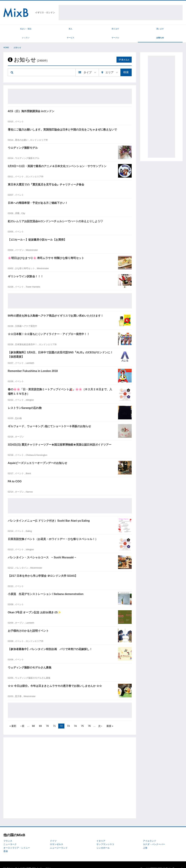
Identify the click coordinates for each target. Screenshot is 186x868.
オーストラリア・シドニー (17, 840)
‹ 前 (23, 718)
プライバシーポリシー (43, 861)
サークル (149, 30)
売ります (59, 30)
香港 (6, 844)
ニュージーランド (59, 840)
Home (6, 40)
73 (68, 718)
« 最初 (13, 718)
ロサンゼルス (57, 837)
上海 (145, 840)
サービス (127, 30)
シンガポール (103, 840)
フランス (8, 833)
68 (33, 718)
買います (82, 30)
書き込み (124, 52)
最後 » (110, 718)
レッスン (104, 30)
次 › (100, 718)
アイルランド (150, 833)
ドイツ (53, 833)
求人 (37, 30)
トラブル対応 (24, 861)
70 (47, 718)
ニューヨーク (10, 837)
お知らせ (171, 30)
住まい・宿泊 (15, 30)
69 (40, 718)
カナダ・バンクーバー (154, 837)
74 (75, 718)
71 (54, 718)
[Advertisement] (121, 13)
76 (89, 718)
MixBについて (10, 861)
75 (82, 718)
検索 (126, 65)
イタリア (101, 833)
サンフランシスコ (105, 837)
